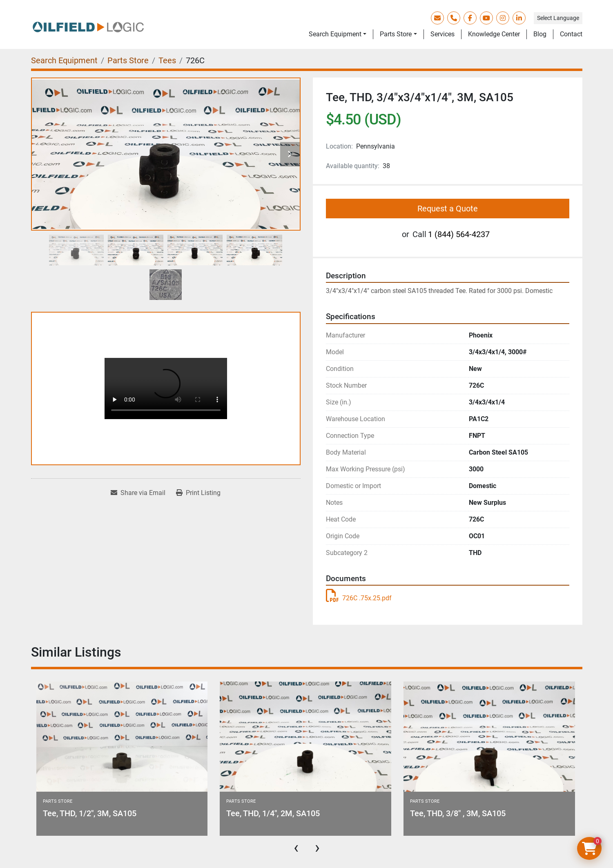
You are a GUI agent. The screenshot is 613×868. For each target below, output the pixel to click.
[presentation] (296, 848)
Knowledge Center (494, 34)
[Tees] (167, 60)
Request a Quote (448, 209)
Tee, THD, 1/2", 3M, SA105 (90, 813)
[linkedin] (519, 18)
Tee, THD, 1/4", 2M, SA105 (273, 813)
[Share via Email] (138, 493)
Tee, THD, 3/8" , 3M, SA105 (458, 813)
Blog (540, 34)
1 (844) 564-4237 (459, 234)
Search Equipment (335, 34)
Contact (571, 34)
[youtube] (486, 18)
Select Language (558, 18)
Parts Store (396, 34)
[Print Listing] (198, 493)
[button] (338, 34)
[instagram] (503, 18)
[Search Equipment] (64, 60)
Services (442, 34)
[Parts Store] (128, 60)
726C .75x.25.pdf (359, 598)
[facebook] (470, 18)
